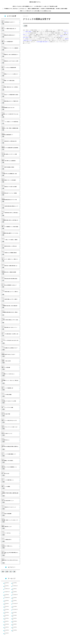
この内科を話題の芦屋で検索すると (43, 42)
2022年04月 (15, 598)
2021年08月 (7, 610)
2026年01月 (7, 586)
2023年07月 (15, 595)
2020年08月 (7, 625)
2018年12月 (7, 628)
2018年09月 (7, 631)
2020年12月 (15, 619)
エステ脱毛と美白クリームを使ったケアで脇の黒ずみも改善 (46, 6)
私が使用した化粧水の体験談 (62, 9)
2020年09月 (15, 622)
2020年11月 (7, 622)
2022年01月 (7, 604)
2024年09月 (15, 592)
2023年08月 (7, 595)
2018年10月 (15, 628)
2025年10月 (15, 589)
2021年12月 (15, 603)
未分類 (26, 26)
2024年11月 (7, 592)
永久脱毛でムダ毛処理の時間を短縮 (48, 9)
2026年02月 (15, 583)
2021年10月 (7, 607)
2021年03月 (7, 616)
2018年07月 (7, 634)
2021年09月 (15, 607)
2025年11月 (7, 589)
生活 (11, 572)
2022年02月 (15, 601)
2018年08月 (15, 631)
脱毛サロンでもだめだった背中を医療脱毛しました (23, 6)
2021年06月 (7, 613)
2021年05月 (15, 613)
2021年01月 (7, 619)
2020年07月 (15, 625)
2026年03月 (7, 583)
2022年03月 (7, 601)
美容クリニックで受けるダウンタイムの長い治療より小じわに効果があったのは (36, 11)
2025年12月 (15, 586)
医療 (3, 572)
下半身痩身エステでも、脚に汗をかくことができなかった (15, 9)
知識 (14, 572)
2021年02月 (15, 616)
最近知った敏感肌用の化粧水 (33, 9)
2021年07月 (15, 609)
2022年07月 (7, 597)
